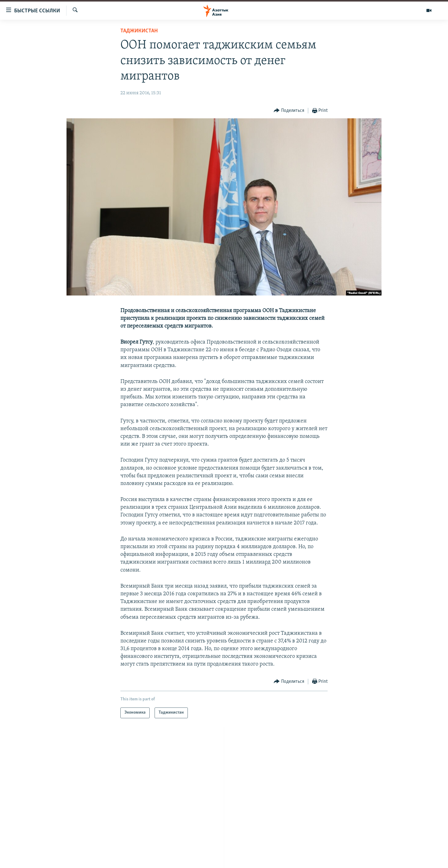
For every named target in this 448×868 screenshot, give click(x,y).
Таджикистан (139, 31)
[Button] (289, 111)
